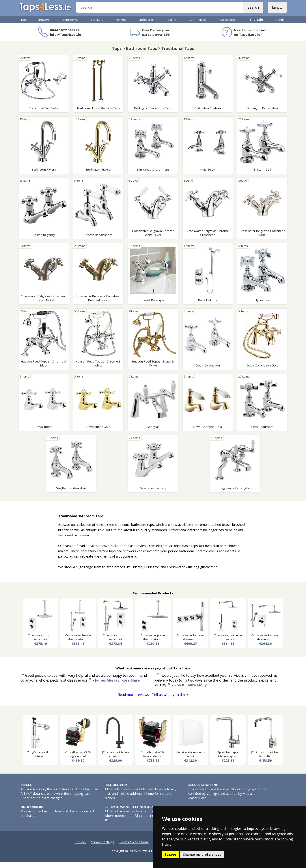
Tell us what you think (170, 701)
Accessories (228, 26)
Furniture (97, 26)
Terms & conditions (134, 848)
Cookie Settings (103, 848)
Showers (44, 26)
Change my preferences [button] (202, 854)
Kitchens (121, 26)
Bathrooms (70, 26)
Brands (279, 26)
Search (252, 11)
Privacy (81, 848)
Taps (24, 26)
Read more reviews (133, 701)
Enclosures (146, 26)
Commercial (197, 26)
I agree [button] (171, 854)
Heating (171, 26)
